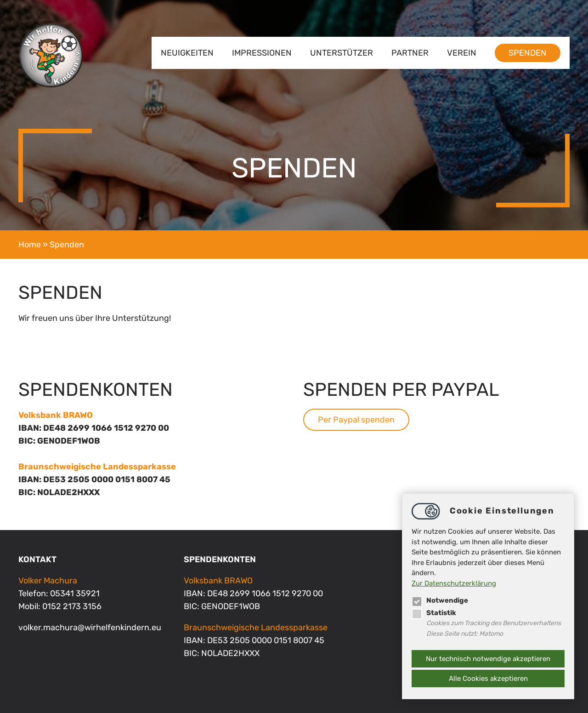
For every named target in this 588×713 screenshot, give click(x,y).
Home (30, 245)
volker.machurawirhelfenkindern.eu (90, 627)
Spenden (528, 53)
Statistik (434, 613)
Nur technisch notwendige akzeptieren (488, 659)
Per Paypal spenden (356, 420)
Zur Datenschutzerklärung (454, 583)
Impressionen (262, 53)
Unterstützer (342, 53)
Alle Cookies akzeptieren (488, 679)
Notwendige (440, 600)
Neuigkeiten (187, 53)
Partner (410, 53)
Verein (462, 53)
